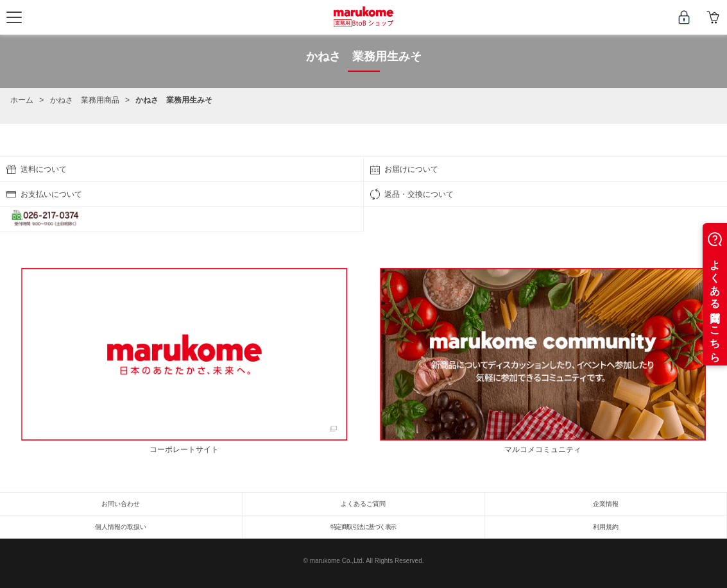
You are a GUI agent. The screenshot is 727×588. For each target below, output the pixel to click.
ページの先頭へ (714, 153)
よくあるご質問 (363, 504)
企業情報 (606, 504)
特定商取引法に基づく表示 (363, 527)
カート (713, 17)
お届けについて (411, 169)
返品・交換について (419, 194)
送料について (44, 169)
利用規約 (606, 527)
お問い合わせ (121, 504)
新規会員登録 (684, 17)
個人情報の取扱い (121, 527)
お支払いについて (51, 194)
